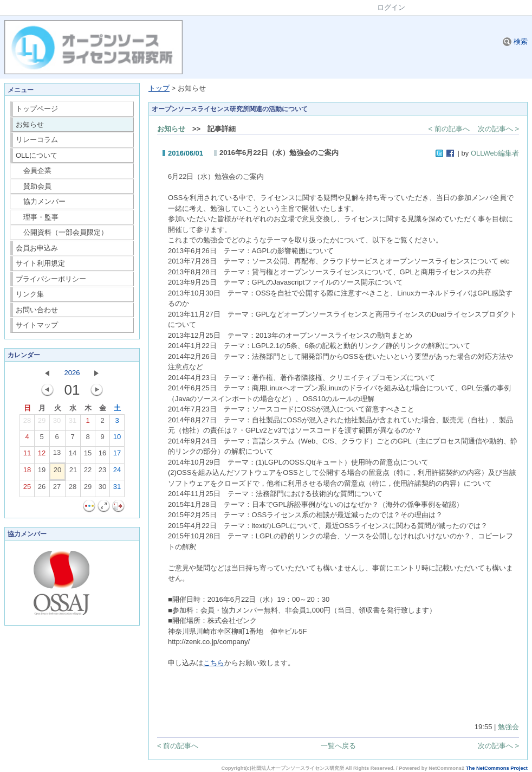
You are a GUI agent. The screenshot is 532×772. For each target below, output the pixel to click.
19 (42, 472)
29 (42, 423)
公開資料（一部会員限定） (62, 232)
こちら (214, 663)
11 (27, 455)
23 (102, 472)
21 (73, 472)
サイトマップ (37, 325)
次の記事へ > (498, 129)
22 (88, 472)
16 (102, 455)
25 (27, 489)
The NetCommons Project (497, 768)
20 (57, 472)
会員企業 (34, 171)
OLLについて (37, 155)
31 (73, 423)
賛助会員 (34, 186)
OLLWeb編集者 (495, 153)
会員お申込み (37, 248)
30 (57, 423)
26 (42, 489)
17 (117, 455)
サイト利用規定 (40, 263)
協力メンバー (41, 201)
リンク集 (30, 294)
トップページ (37, 109)
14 (73, 455)
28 (27, 423)
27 (57, 489)
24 (117, 472)
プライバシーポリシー (51, 279)
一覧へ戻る (338, 746)
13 (57, 455)
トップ (159, 88)
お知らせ (30, 124)
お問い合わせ (37, 310)
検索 (515, 41)
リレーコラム (37, 140)
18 (27, 472)
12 (42, 455)
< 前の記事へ (449, 129)
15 (88, 455)
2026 (72, 373)
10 (117, 439)
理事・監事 (37, 217)
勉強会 (508, 727)
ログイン (391, 7)
